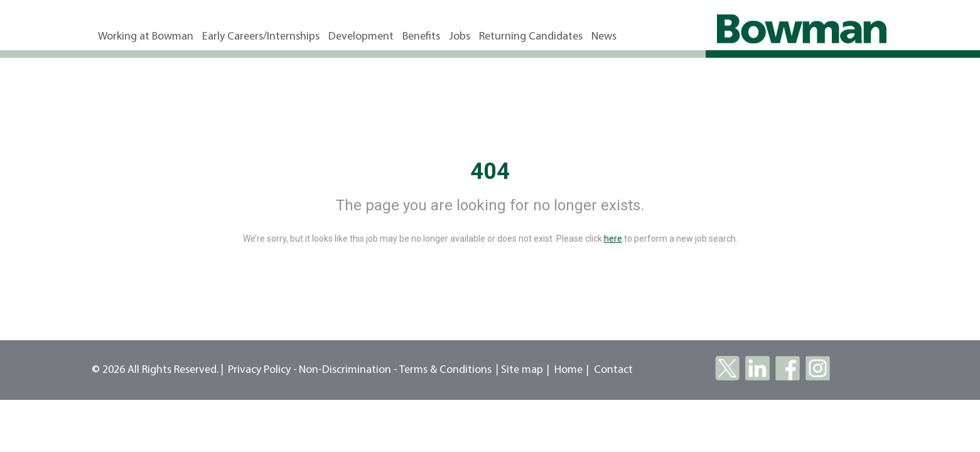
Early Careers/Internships (261, 37)
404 (490, 171)
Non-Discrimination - (349, 370)
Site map (522, 370)
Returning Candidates (531, 37)
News (604, 37)
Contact (613, 370)
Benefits (421, 37)
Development (361, 37)
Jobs (460, 37)
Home (568, 370)
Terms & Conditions (445, 370)
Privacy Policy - (262, 370)
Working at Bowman (146, 37)
